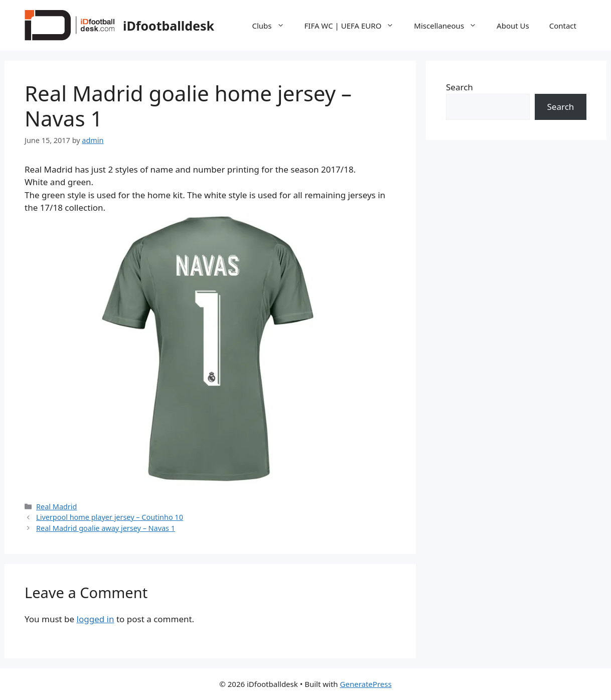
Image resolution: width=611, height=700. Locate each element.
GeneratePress (366, 684)
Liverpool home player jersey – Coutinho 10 (110, 517)
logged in (96, 619)
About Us (513, 26)
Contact (563, 26)
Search (460, 87)
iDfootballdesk (169, 26)
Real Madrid (56, 507)
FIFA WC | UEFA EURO (354, 26)
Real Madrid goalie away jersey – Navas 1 (106, 528)
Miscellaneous (450, 26)
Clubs (273, 26)
